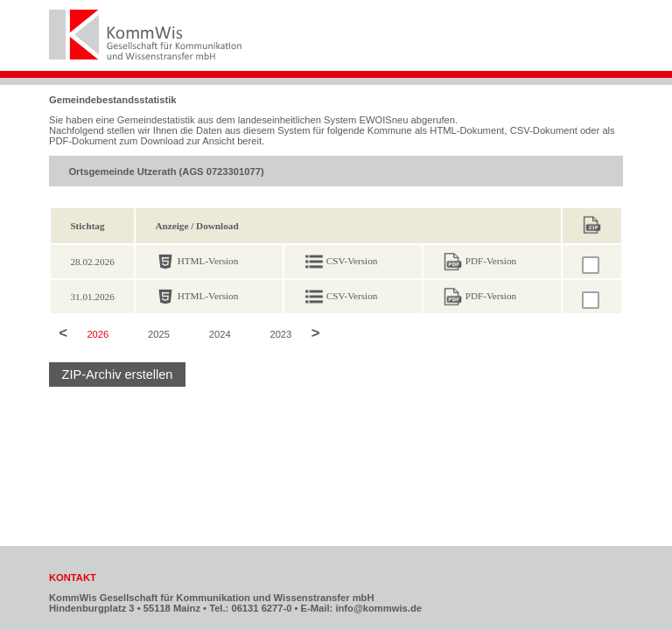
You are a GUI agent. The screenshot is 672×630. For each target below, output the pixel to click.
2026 (98, 334)
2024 (220, 334)
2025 (159, 334)
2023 (280, 334)
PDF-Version (491, 261)
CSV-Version (352, 261)
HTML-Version (208, 261)
